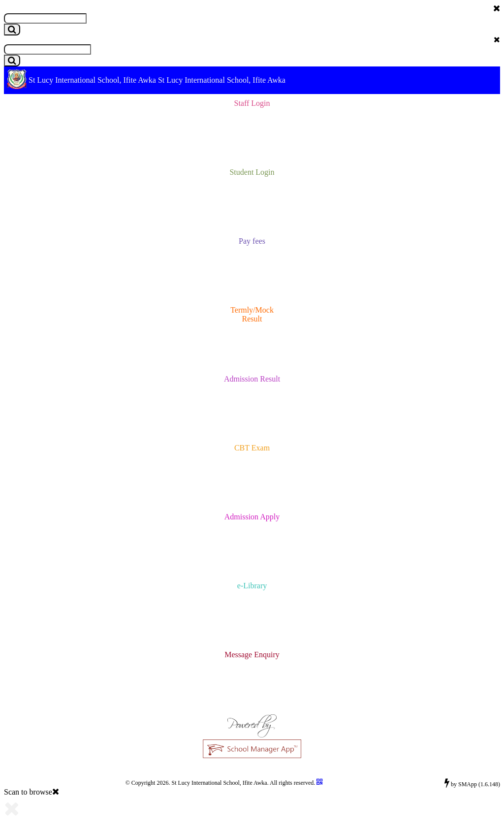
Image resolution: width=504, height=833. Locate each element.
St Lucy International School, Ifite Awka (92, 80)
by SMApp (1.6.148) (472, 783)
